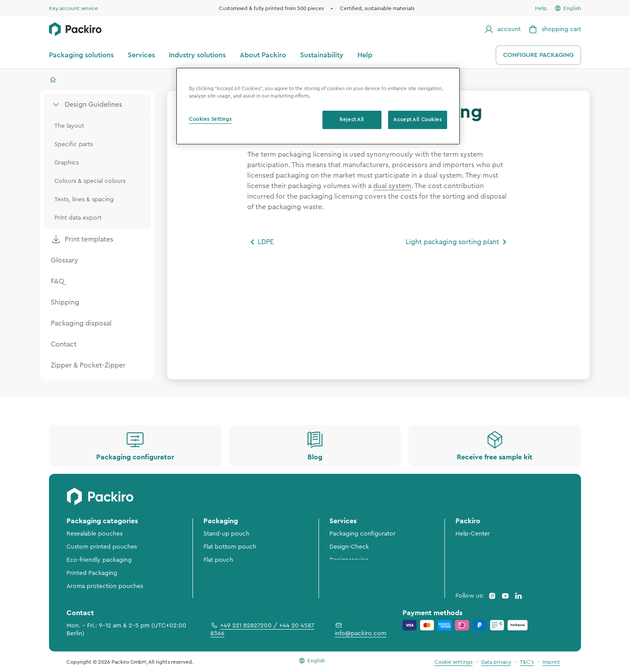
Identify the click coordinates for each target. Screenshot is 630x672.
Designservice (349, 560)
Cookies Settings (210, 119)
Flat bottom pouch (230, 547)
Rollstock (216, 573)
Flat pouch (218, 560)
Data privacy (496, 662)
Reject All (352, 120)
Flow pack (218, 586)
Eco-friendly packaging (99, 560)
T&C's (527, 662)
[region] (318, 106)
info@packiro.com (360, 629)
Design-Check (349, 547)
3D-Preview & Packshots (364, 573)
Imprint (551, 662)
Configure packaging (538, 55)
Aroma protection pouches (105, 586)
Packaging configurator (362, 534)
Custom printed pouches (102, 547)
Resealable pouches (94, 534)
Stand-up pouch (226, 534)
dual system (392, 186)
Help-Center (473, 534)
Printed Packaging (92, 573)
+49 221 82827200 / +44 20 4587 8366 (262, 629)
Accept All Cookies (417, 120)
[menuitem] (97, 105)
